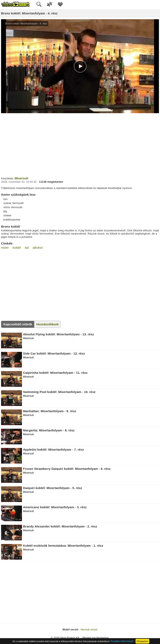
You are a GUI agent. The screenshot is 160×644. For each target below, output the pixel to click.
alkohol (38, 248)
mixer (5, 248)
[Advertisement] (80, 144)
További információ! (122, 641)
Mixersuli (21, 178)
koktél (17, 248)
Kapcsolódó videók (18, 324)
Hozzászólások (48, 324)
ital (27, 248)
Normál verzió (89, 629)
